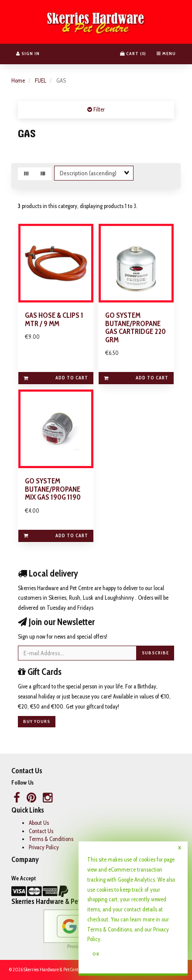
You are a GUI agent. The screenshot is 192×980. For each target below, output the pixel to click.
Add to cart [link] (56, 378)
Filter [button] (98, 109)
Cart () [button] (133, 54)
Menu (166, 54)
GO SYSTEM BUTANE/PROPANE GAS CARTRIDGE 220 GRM (135, 327)
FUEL (41, 80)
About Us (39, 823)
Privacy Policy (44, 847)
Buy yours (37, 721)
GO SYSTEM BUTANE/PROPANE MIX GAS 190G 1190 (53, 489)
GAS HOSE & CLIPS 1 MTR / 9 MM (54, 319)
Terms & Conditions (51, 839)
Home (18, 80)
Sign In (28, 54)
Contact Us (41, 831)
